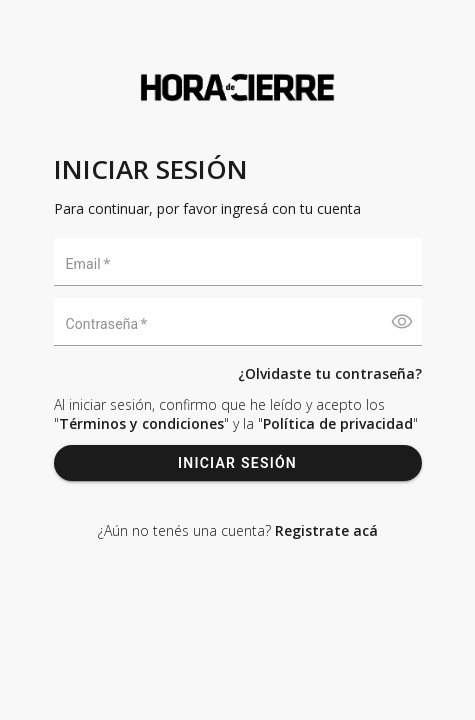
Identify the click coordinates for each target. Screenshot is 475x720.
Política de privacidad (338, 423)
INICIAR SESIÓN (238, 463)
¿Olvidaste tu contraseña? (330, 373)
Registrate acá (326, 530)
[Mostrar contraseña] (402, 322)
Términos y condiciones (141, 423)
